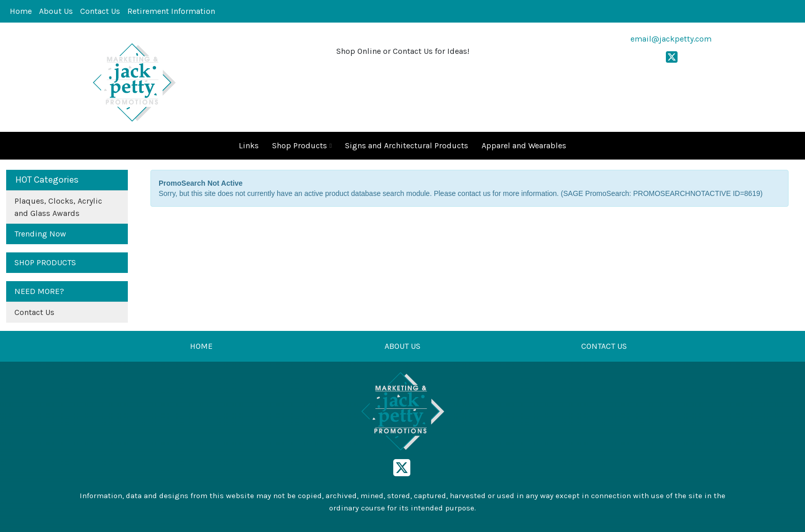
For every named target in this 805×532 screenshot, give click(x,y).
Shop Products (302, 146)
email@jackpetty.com (671, 39)
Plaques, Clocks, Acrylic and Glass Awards (58, 207)
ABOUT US (402, 346)
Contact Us (100, 11)
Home (21, 11)
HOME (201, 346)
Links (249, 145)
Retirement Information (171, 11)
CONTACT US (604, 346)
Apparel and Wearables (524, 145)
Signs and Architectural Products (407, 145)
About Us (56, 11)
